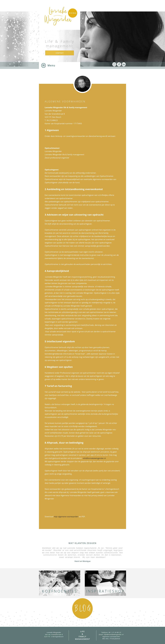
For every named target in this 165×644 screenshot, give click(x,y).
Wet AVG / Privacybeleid (111, 639)
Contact (60, 53)
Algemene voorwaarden (111, 637)
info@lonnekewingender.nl (94, 458)
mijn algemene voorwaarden (66, 517)
